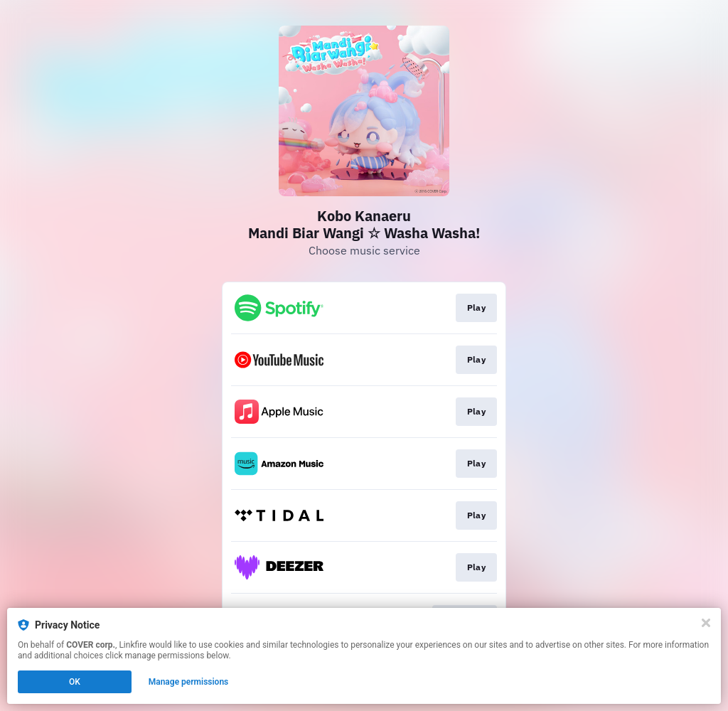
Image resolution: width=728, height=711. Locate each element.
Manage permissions (189, 682)
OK (75, 682)
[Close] (706, 623)
